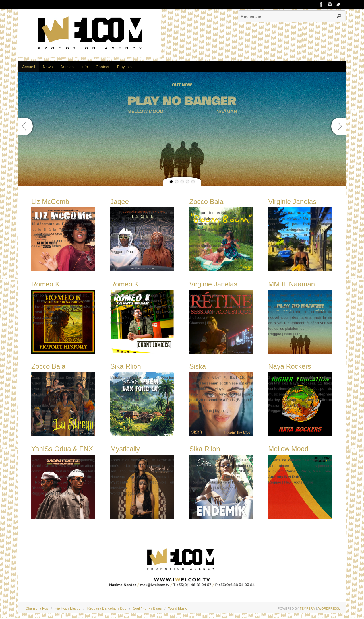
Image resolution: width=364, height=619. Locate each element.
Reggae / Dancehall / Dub (107, 608)
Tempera (307, 608)
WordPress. (329, 608)
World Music (178, 608)
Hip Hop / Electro (68, 608)
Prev (26, 126)
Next (338, 126)
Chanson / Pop (37, 608)
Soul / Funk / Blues (147, 608)
